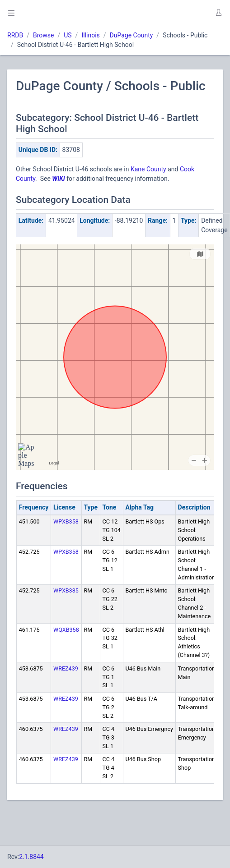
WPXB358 (66, 521)
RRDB (15, 35)
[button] (218, 13)
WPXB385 (66, 590)
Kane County (148, 169)
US (68, 35)
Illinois (90, 35)
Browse (43, 35)
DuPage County (131, 35)
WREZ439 (66, 668)
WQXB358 (66, 630)
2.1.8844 (31, 857)
